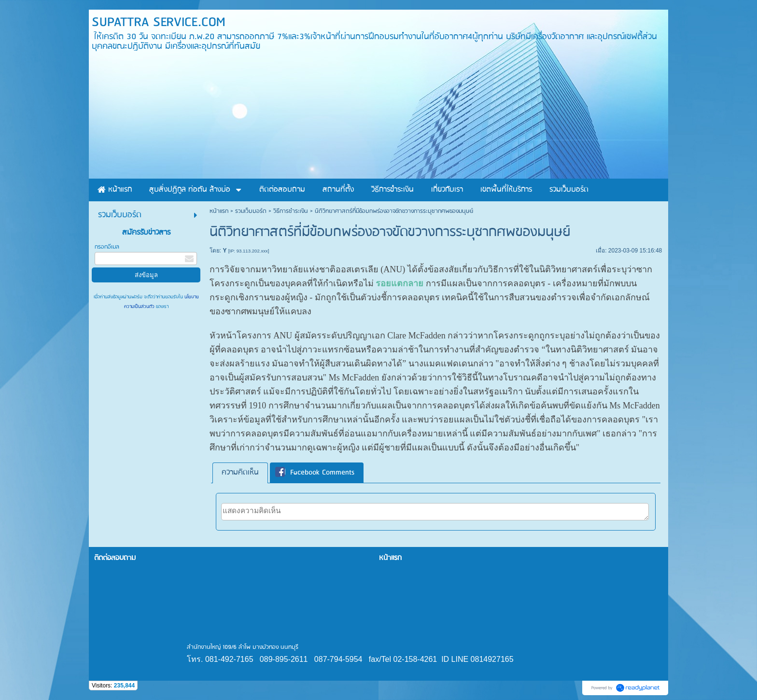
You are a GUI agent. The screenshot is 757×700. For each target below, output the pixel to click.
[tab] (240, 473)
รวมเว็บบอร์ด (251, 211)
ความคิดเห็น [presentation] (240, 473)
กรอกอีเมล (107, 247)
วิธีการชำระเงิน (291, 211)
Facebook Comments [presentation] (315, 473)
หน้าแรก (219, 211)
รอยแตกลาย (400, 283)
